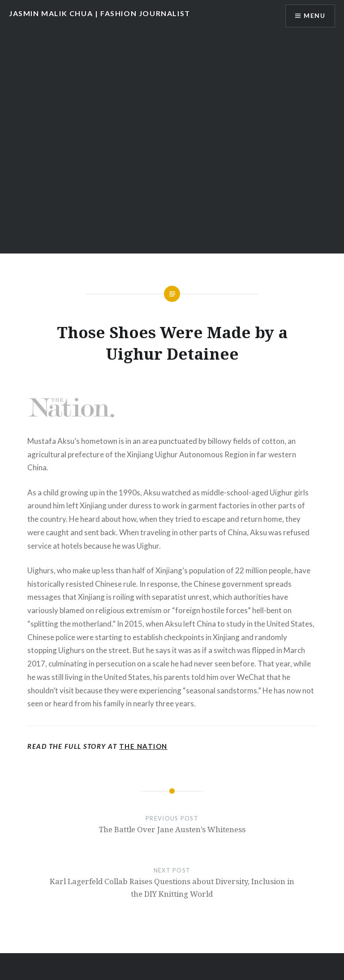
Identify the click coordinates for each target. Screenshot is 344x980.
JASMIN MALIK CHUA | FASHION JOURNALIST (100, 13)
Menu (314, 16)
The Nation (143, 746)
